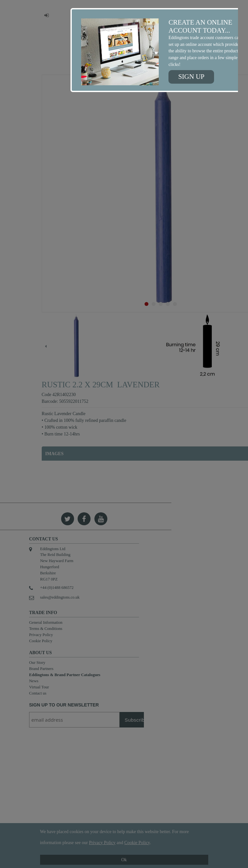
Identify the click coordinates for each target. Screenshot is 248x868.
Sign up (191, 77)
